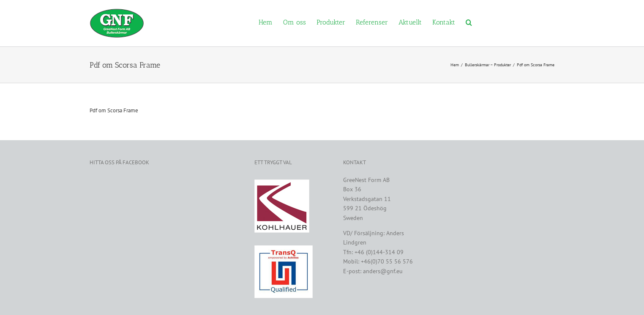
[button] (469, 22)
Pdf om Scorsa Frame (114, 110)
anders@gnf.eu (383, 271)
